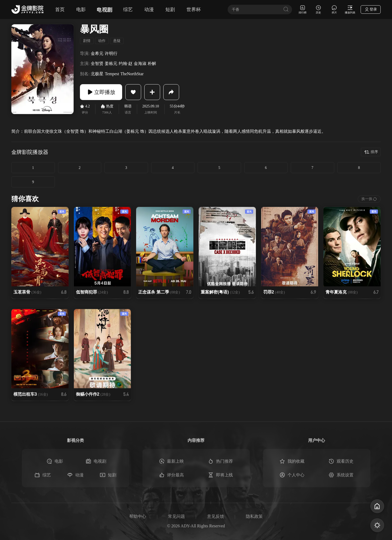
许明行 (111, 53)
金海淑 (140, 63)
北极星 (97, 74)
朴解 (152, 63)
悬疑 (117, 41)
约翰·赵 (126, 63)
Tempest (112, 74)
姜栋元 (111, 63)
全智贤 (97, 63)
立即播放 (101, 92)
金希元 (97, 53)
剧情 (87, 41)
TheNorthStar (132, 74)
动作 (102, 41)
